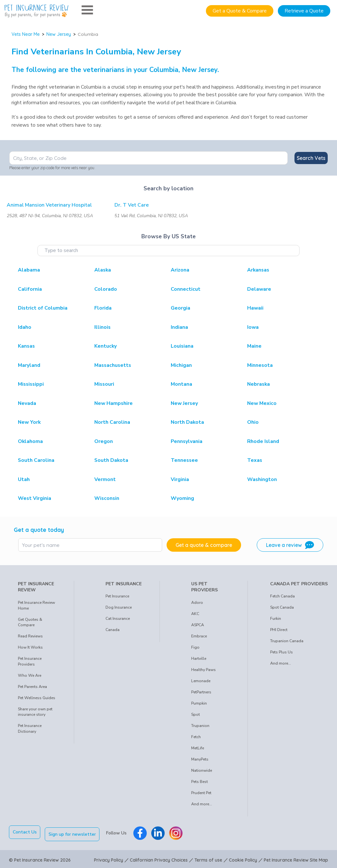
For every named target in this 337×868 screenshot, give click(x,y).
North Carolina (112, 422)
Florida (103, 308)
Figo (195, 647)
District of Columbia (43, 308)
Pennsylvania (187, 441)
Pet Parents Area (32, 687)
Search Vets (311, 158)
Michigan (181, 365)
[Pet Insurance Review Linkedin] (160, 832)
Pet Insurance (117, 596)
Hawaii (255, 308)
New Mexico (262, 403)
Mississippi (31, 384)
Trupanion (200, 726)
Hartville (199, 659)
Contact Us (25, 832)
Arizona (180, 270)
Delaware (259, 289)
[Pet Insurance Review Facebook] (142, 832)
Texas (255, 460)
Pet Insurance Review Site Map (296, 858)
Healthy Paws (204, 670)
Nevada (27, 403)
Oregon (104, 441)
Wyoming (182, 498)
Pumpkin (199, 703)
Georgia (180, 308)
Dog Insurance (119, 607)
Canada (113, 630)
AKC (195, 614)
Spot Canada (282, 607)
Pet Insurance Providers (30, 661)
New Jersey (59, 34)
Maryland (29, 365)
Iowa (253, 327)
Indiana (179, 327)
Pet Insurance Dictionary (30, 729)
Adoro (197, 603)
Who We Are (30, 675)
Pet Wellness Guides (37, 698)
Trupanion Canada (287, 641)
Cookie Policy (243, 858)
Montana (181, 384)
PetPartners (201, 692)
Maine (254, 346)
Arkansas (258, 270)
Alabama (29, 270)
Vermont (105, 479)
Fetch (196, 737)
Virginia (180, 479)
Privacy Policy (109, 858)
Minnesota (260, 365)
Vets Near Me (26, 34)
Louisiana (182, 346)
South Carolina (36, 460)
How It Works (30, 647)
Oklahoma (30, 441)
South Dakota (111, 460)
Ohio (253, 422)
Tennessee (184, 460)
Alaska (103, 270)
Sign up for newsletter (74, 832)
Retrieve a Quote (304, 11)
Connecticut (186, 289)
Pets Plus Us (282, 652)
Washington (262, 479)
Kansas (26, 346)
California (30, 289)
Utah (24, 479)
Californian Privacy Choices (159, 858)
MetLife (198, 748)
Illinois (102, 327)
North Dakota (187, 422)
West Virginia (35, 498)
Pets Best (200, 782)
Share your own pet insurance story (35, 712)
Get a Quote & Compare (240, 11)
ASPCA (198, 625)
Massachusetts (113, 365)
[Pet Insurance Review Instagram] (178, 832)
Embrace (199, 636)
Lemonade (201, 681)
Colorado (106, 289)
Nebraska (259, 384)
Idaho (25, 327)
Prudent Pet (201, 793)
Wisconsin (107, 498)
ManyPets (200, 759)
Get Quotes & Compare (30, 622)
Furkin (276, 619)
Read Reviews (30, 636)
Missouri (104, 384)
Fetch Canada (282, 596)
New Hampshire (114, 403)
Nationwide (202, 770)
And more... (202, 804)
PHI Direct (279, 630)
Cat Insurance (118, 619)
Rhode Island (263, 441)
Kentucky (106, 346)
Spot (196, 714)
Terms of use (208, 858)
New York (29, 422)
